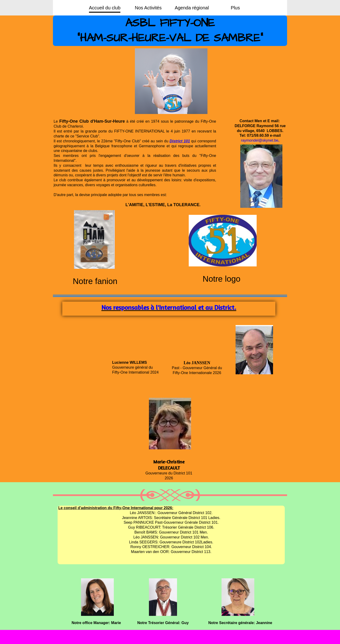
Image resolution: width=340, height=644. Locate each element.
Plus (235, 8)
